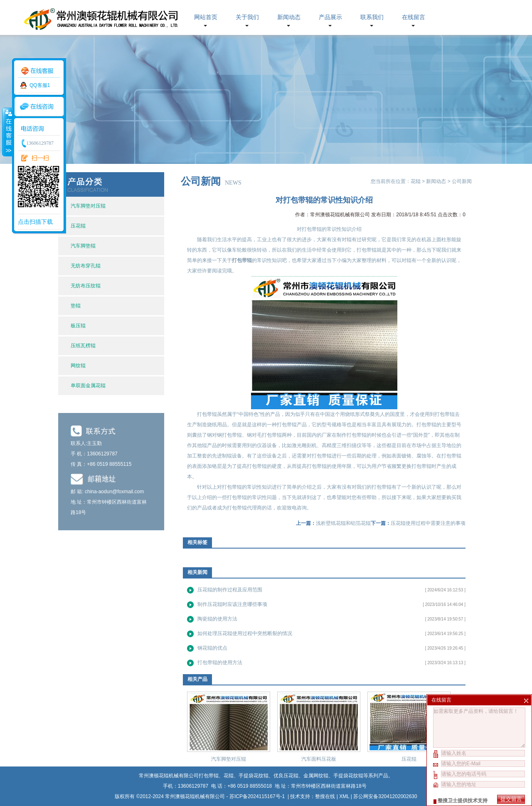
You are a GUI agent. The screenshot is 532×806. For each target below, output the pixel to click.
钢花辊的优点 (212, 648)
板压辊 (78, 326)
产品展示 (330, 17)
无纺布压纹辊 (86, 286)
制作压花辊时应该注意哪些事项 (232, 604)
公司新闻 (462, 181)
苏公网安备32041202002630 (385, 796)
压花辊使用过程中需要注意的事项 (428, 523)
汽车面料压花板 (319, 759)
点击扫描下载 (35, 222)
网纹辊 (78, 366)
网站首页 (206, 17)
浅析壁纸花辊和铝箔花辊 (343, 523)
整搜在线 (325, 796)
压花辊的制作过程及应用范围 (230, 590)
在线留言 (414, 17)
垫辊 (76, 306)
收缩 (7, 132)
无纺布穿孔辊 (86, 266)
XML (344, 796)
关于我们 (247, 17)
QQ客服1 (40, 85)
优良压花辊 (286, 776)
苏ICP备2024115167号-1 (258, 796)
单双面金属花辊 (88, 386)
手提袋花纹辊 (348, 776)
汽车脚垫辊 (83, 246)
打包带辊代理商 (244, 508)
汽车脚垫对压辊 (88, 206)
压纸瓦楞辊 (83, 346)
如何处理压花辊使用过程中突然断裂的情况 (245, 633)
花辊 (416, 181)
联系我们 (372, 17)
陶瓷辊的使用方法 (217, 619)
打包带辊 (209, 776)
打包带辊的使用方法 (220, 663)
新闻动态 (289, 17)
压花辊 (78, 226)
